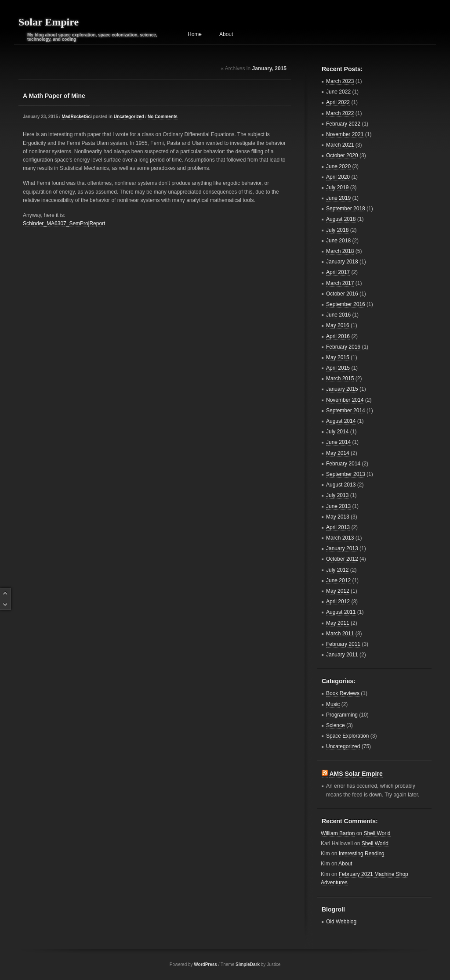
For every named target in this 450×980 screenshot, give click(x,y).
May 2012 (338, 591)
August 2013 (341, 485)
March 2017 (340, 283)
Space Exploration (347, 736)
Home (195, 34)
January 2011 (342, 655)
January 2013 (342, 548)
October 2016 (342, 294)
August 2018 (341, 219)
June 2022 (338, 92)
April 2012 (338, 602)
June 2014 (338, 442)
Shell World (377, 833)
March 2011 (340, 634)
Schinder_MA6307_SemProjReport (64, 223)
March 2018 (340, 251)
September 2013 (346, 474)
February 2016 (343, 347)
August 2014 (341, 421)
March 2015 (340, 378)
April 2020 (338, 177)
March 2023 (340, 81)
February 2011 (343, 644)
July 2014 (337, 432)
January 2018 (342, 262)
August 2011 (341, 612)
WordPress (205, 964)
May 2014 (338, 453)
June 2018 (338, 241)
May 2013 (338, 517)
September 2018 (346, 209)
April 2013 (338, 527)
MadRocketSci (76, 117)
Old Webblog (341, 922)
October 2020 (342, 155)
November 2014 (345, 400)
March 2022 (340, 113)
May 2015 (338, 357)
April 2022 (338, 102)
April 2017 (338, 272)
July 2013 (337, 495)
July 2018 (337, 230)
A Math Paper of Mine (54, 96)
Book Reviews (343, 693)
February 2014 (343, 464)
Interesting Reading (362, 854)
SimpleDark (248, 964)
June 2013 (338, 506)
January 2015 (342, 389)
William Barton (338, 833)
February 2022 (343, 124)
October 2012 (342, 559)
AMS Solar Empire (356, 774)
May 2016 (338, 325)
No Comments (163, 117)
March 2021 (340, 145)
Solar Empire (49, 22)
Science (336, 725)
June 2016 (338, 315)
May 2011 (338, 623)
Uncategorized (129, 117)
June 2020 (338, 166)
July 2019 (337, 187)
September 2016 (346, 304)
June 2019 (338, 198)
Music (333, 704)
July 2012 (337, 570)
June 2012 (338, 580)
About (226, 34)
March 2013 (340, 538)
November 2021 (345, 134)
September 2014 (346, 411)
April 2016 (338, 336)
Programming (342, 715)
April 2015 (338, 368)
